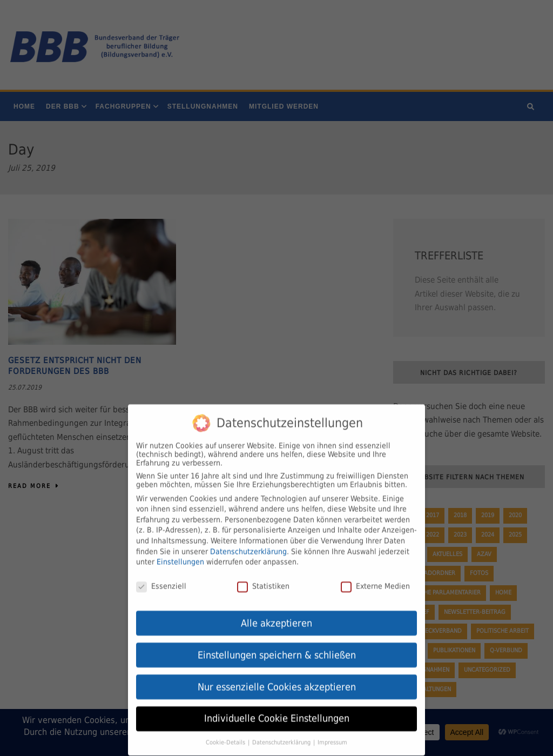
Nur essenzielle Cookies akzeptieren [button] (277, 679)
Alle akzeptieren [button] (276, 615)
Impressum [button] (332, 734)
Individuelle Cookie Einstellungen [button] (277, 711)
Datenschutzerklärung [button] (282, 734)
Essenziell (161, 578)
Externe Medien (375, 578)
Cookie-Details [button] (226, 734)
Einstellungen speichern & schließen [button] (277, 647)
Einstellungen (180, 553)
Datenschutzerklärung (248, 543)
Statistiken (263, 578)
